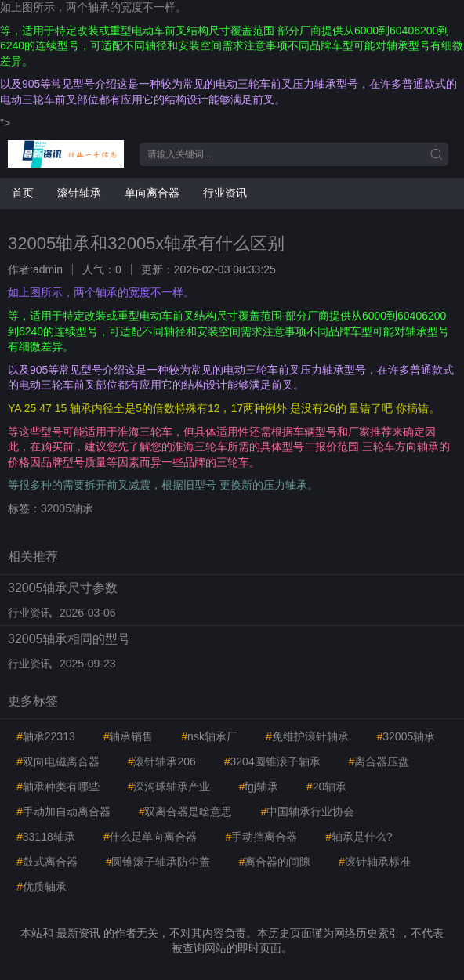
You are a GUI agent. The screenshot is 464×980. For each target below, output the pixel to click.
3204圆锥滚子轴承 (272, 761)
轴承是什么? (359, 837)
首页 (23, 193)
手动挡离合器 (261, 837)
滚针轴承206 (162, 761)
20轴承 (326, 787)
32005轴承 (67, 508)
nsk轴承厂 (209, 736)
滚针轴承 (79, 193)
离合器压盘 (379, 761)
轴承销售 (129, 736)
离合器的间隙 (274, 862)
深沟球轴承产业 (169, 787)
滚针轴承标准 (375, 862)
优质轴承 (42, 887)
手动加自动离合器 (63, 812)
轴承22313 (46, 736)
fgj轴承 (258, 787)
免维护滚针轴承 (307, 736)
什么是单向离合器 (150, 837)
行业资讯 (225, 193)
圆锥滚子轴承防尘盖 (158, 862)
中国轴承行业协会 (307, 812)
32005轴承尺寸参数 (63, 588)
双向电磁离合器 (58, 761)
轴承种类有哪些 (58, 787)
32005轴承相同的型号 (69, 639)
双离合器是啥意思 (186, 812)
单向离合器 (152, 193)
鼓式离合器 (47, 862)
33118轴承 (46, 837)
